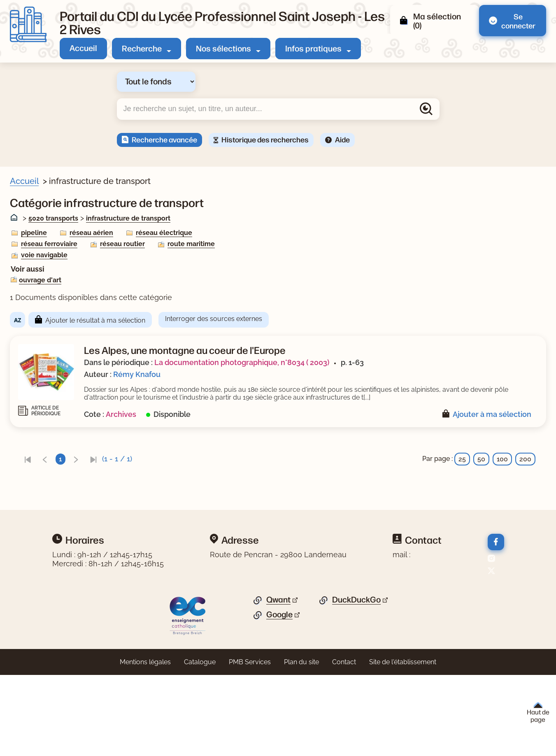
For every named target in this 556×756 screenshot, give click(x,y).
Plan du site (301, 743)
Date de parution (47, 412)
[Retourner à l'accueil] (28, 24)
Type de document (49, 440)
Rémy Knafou (297, 374)
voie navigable (204, 255)
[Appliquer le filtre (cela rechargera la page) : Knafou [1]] (49, 395)
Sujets (30, 291)
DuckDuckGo (356, 681)
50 (481, 467)
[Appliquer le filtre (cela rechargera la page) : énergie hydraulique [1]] (72, 342)
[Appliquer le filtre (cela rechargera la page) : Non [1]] (44, 274)
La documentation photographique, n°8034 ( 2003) (401, 362)
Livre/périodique (46, 233)
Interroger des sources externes (373, 319)
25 (462, 467)
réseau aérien (251, 233)
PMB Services (250, 743)
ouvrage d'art (200, 280)
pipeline (194, 233)
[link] (187, 467)
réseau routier (282, 244)
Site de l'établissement (403, 743)
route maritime (351, 244)
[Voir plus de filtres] (23, 367)
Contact (344, 743)
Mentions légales (145, 743)
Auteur (31, 383)
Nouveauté (38, 262)
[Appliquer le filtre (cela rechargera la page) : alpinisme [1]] (54, 329)
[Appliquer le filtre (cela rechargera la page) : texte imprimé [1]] (61, 452)
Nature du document (53, 469)
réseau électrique (324, 233)
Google (279, 696)
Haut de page (538, 713)
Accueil (83, 48)
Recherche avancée (164, 139)
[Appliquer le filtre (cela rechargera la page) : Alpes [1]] (47, 315)
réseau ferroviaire (209, 244)
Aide (342, 139)
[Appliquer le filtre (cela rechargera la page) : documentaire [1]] (61, 481)
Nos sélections (223, 48)
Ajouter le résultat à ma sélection (255, 320)
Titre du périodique (50, 498)
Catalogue (200, 743)
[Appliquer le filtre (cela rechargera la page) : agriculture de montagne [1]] (80, 303)
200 (525, 467)
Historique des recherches (265, 139)
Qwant (278, 681)
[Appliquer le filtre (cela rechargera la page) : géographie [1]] (57, 355)
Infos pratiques (313, 48)
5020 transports (213, 218)
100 (502, 467)
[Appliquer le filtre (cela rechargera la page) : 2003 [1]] (45, 424)
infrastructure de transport (288, 218)
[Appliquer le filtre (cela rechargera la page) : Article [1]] (48, 245)
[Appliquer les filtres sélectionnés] (40, 542)
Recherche (142, 48)
